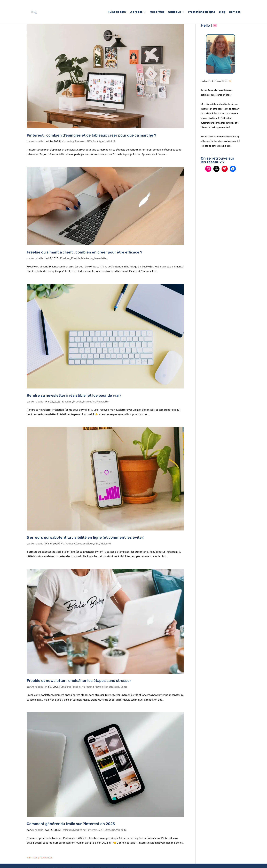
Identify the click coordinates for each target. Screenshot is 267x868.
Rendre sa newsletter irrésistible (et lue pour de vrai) (74, 395)
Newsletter (101, 258)
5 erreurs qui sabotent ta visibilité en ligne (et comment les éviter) (86, 537)
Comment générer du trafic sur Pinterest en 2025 (71, 824)
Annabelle (37, 141)
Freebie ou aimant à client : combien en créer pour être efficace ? (84, 252)
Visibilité (110, 141)
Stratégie (98, 141)
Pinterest (80, 141)
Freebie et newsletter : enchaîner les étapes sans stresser (79, 681)
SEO (89, 141)
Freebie (76, 258)
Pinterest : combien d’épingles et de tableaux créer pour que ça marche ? (91, 135)
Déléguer (67, 830)
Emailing (65, 258)
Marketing (68, 141)
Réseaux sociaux (84, 543)
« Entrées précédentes (40, 857)
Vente (124, 687)
